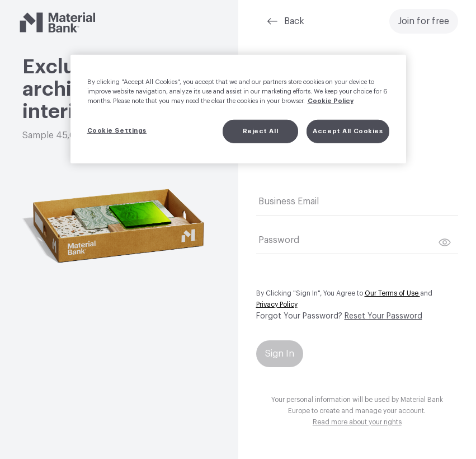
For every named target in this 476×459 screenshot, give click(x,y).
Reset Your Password (383, 316)
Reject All (261, 131)
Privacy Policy (277, 305)
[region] (238, 109)
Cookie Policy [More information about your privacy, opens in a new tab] (331, 101)
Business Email (289, 202)
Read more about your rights (357, 422)
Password (279, 240)
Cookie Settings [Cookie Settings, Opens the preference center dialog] (117, 131)
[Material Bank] (57, 22)
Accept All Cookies (348, 131)
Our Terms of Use (392, 293)
